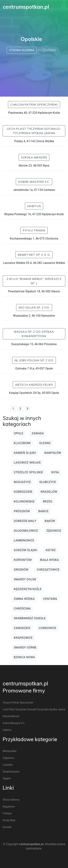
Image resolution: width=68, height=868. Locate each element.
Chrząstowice (48, 570)
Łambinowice (24, 540)
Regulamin (9, 807)
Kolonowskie (24, 501)
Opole (18, 433)
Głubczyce (48, 482)
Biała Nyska (50, 560)
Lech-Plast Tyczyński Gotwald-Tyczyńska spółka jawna (34, 131)
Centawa (50, 599)
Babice (43, 511)
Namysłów (53, 453)
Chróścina (22, 609)
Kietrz (51, 550)
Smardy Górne (25, 647)
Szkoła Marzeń (34, 157)
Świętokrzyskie (11, 772)
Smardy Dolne (25, 579)
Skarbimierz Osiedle (30, 618)
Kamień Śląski (25, 453)
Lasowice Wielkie (27, 463)
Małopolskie (10, 751)
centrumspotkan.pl (25, 684)
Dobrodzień (23, 492)
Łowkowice (48, 628)
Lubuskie (8, 765)
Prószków (22, 511)
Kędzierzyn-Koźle (28, 589)
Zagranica (8, 758)
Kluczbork (22, 443)
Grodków (21, 570)
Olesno (45, 443)
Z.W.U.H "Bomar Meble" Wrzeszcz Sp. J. (34, 281)
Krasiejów (49, 492)
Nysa (55, 472)
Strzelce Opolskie (28, 472)
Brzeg (48, 501)
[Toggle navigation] (62, 7)
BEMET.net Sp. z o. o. (34, 255)
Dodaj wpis (9, 820)
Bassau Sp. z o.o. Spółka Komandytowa (34, 334)
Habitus (34, 206)
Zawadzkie (22, 628)
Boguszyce (22, 482)
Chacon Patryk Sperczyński (34, 105)
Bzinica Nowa (24, 657)
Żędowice (54, 531)
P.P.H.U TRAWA (34, 230)
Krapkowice (23, 638)
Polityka (7, 813)
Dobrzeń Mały (25, 521)
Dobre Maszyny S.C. (34, 182)
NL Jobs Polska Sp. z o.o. (34, 360)
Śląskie (7, 778)
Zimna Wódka (24, 599)
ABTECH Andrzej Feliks (34, 385)
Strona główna (22, 50)
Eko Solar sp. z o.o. (34, 307)
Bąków (50, 521)
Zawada (38, 433)
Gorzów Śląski (25, 550)
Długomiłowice (26, 531)
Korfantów (23, 560)
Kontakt (7, 827)
